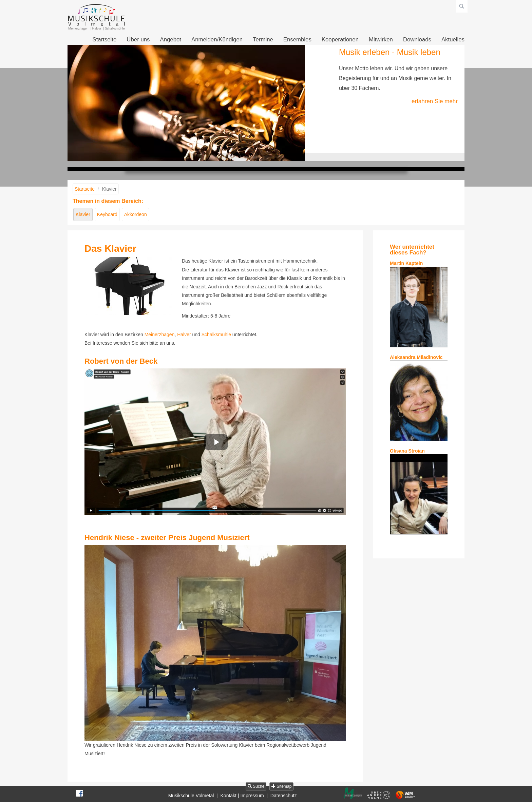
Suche (256, 786)
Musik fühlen (275, 157)
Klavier (83, 214)
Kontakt (229, 796)
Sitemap (281, 786)
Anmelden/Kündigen (217, 40)
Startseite (104, 40)
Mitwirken (381, 40)
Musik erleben (256, 157)
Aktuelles (453, 40)
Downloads (417, 40)
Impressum (252, 796)
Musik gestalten (266, 157)
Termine (263, 40)
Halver (184, 335)
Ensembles (297, 40)
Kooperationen (340, 40)
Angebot (170, 40)
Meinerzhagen (160, 335)
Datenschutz (284, 796)
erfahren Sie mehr (435, 101)
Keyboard (107, 214)
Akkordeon (136, 214)
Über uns (138, 40)
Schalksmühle (216, 335)
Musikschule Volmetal (191, 796)
